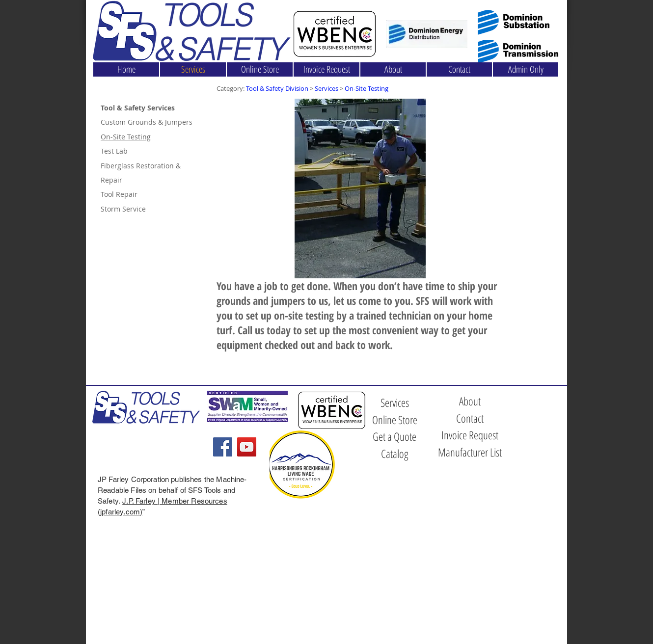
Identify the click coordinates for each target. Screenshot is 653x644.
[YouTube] (247, 447)
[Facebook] (223, 447)
